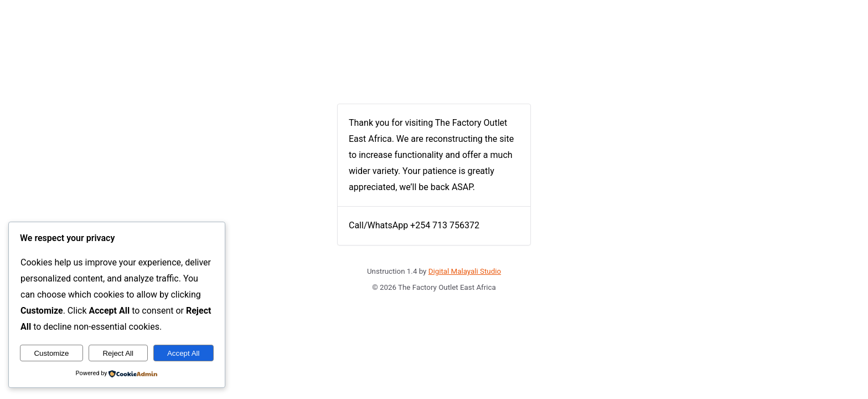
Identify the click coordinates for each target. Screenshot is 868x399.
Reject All (118, 353)
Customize (51, 353)
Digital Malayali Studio (465, 271)
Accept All (184, 353)
